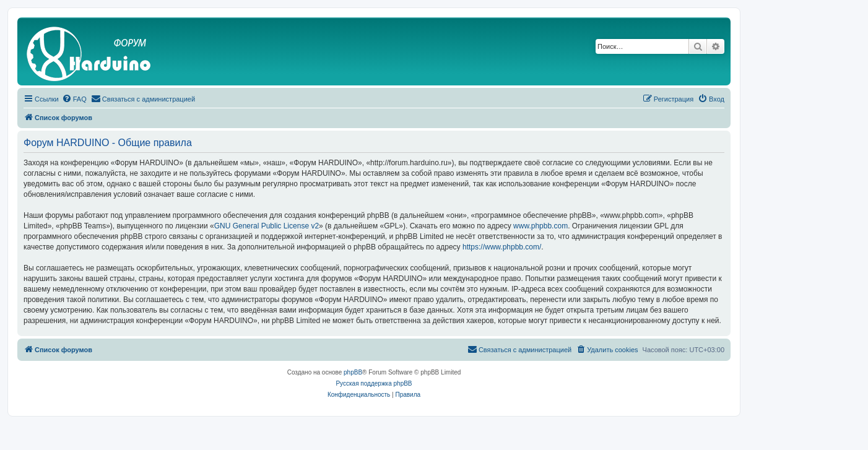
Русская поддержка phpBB (374, 383)
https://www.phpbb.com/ (502, 247)
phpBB (353, 372)
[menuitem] (74, 99)
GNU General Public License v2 (267, 226)
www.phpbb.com (540, 226)
